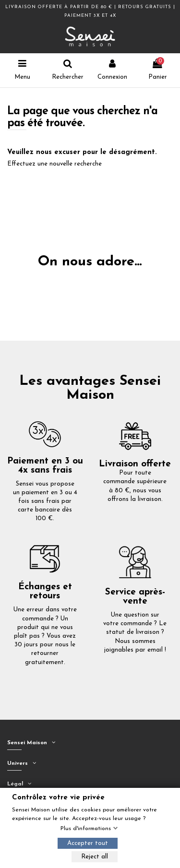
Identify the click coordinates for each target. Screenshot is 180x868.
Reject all (95, 857)
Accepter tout (88, 843)
